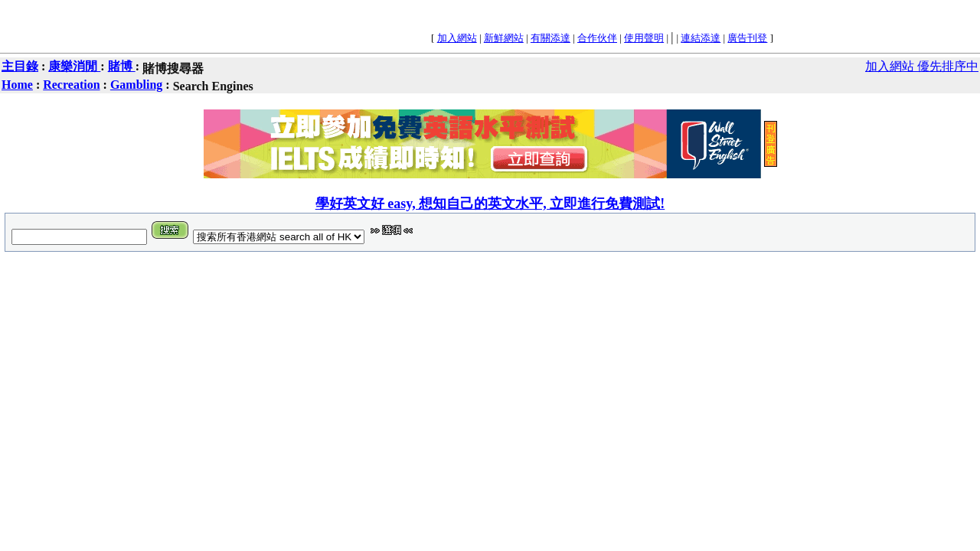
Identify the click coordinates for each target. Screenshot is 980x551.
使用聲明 (644, 38)
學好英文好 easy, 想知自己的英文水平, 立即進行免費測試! (490, 204)
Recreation (71, 85)
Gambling (136, 85)
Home (17, 85)
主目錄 (20, 66)
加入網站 (457, 38)
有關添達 (550, 38)
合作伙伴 (597, 38)
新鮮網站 (504, 38)
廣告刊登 (747, 38)
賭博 (122, 66)
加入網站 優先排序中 (922, 66)
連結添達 (701, 38)
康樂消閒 (74, 66)
